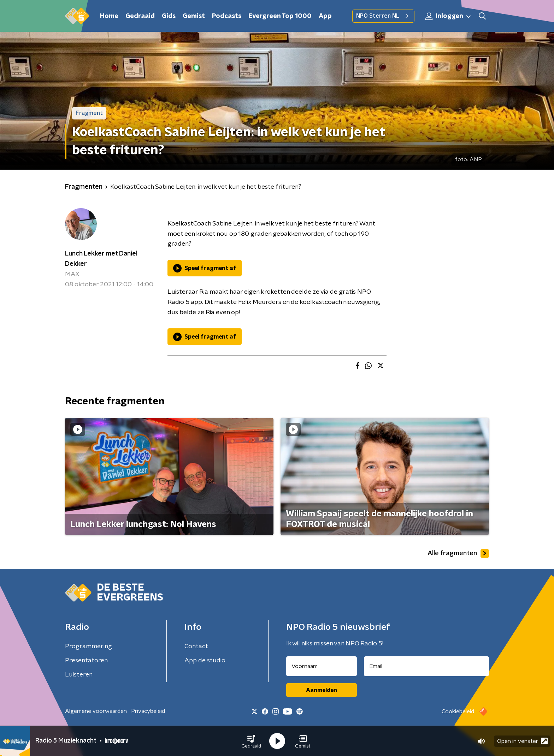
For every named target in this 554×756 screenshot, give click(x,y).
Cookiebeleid (458, 711)
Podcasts (227, 16)
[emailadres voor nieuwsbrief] (427, 666)
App (325, 16)
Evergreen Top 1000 (280, 16)
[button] (251, 741)
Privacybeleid (148, 711)
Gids (169, 16)
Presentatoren (86, 661)
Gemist (194, 16)
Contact (196, 646)
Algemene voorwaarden (96, 711)
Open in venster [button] (522, 741)
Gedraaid (140, 16)
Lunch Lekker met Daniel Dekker (101, 259)
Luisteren (79, 675)
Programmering (89, 646)
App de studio (205, 661)
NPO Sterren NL (383, 16)
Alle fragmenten (458, 553)
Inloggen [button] (448, 16)
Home (109, 16)
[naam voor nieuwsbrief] (322, 666)
